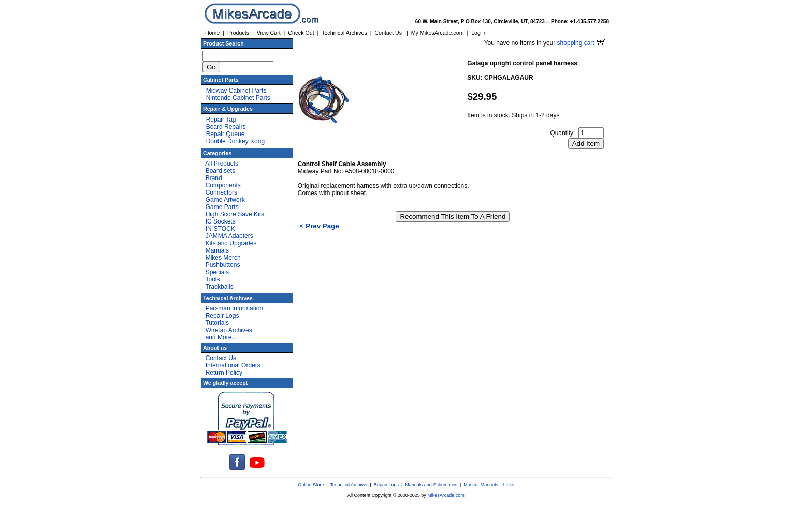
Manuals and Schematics (431, 485)
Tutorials (217, 323)
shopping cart (582, 43)
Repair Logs (222, 316)
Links (509, 485)
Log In (479, 33)
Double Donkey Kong (235, 141)
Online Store (311, 485)
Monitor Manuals (481, 485)
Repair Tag (221, 120)
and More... (221, 337)
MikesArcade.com (446, 495)
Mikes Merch (223, 258)
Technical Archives (344, 33)
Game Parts (222, 207)
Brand (214, 178)
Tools (212, 279)
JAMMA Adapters (229, 236)
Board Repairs (226, 127)
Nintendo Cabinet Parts (238, 98)
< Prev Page (320, 226)
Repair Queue (226, 134)
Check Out (301, 33)
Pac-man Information (234, 308)
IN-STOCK (220, 229)
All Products (222, 164)
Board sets (220, 171)
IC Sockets (221, 221)
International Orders (233, 365)
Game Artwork (225, 200)
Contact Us (388, 33)
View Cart (269, 33)
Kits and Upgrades (231, 243)
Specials (217, 272)
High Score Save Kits (235, 214)
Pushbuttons (223, 265)
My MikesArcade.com (438, 33)
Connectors (221, 192)
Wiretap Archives (229, 330)
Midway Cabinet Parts (236, 91)
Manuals (217, 250)
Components (223, 185)
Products (238, 33)
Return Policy (224, 373)
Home (212, 33)
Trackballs (219, 287)
